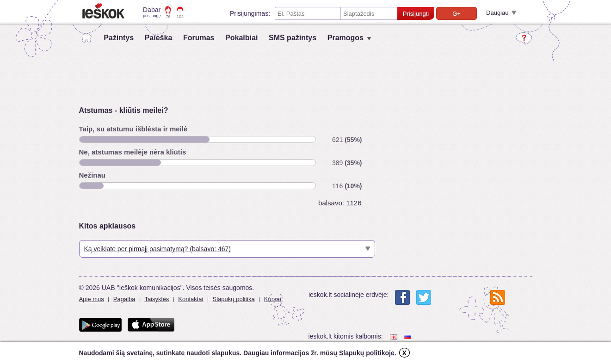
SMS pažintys (293, 38)
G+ (457, 14)
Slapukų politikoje (367, 353)
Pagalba (124, 299)
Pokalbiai (241, 38)
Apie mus (92, 299)
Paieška (159, 38)
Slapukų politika (234, 299)
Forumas (199, 38)
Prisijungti (416, 14)
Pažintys (119, 38)
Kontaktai (191, 299)
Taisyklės (157, 299)
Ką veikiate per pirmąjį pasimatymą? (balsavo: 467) (157, 249)
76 (168, 17)
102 (180, 17)
